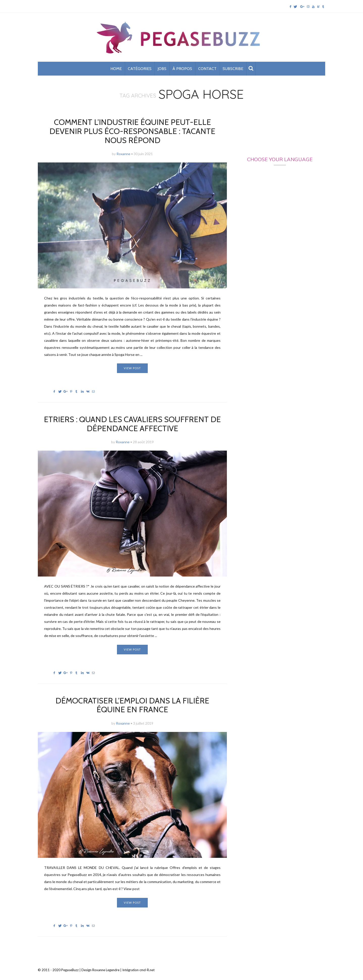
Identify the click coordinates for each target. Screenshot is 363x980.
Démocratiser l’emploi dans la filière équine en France (132, 696)
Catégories (140, 70)
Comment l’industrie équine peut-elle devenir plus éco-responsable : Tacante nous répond (132, 128)
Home (116, 70)
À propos (182, 70)
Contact (207, 70)
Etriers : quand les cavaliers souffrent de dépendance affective (132, 416)
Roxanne (123, 146)
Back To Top (316, 961)
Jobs (162, 70)
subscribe (233, 70)
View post (132, 360)
